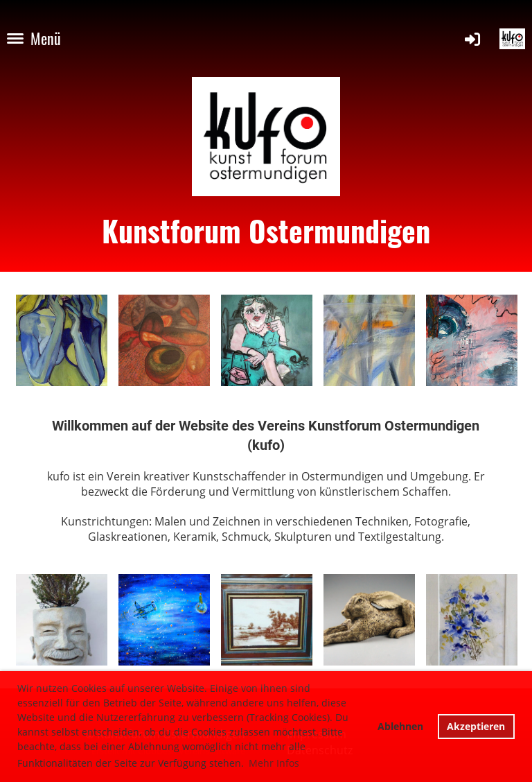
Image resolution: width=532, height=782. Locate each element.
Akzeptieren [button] (476, 726)
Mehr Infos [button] (274, 763)
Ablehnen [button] (400, 726)
